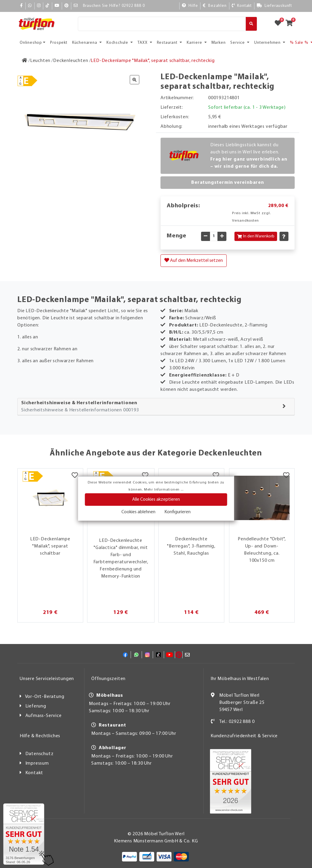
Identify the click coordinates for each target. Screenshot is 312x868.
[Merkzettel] (75, 476)
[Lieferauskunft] (274, 6)
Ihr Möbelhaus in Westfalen (240, 679)
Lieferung (36, 706)
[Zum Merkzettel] (280, 24)
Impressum (37, 763)
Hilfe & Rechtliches (40, 736)
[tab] (156, 407)
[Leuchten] (40, 61)
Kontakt (34, 773)
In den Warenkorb (256, 236)
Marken (219, 43)
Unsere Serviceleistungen (47, 679)
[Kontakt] (242, 6)
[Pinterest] (67, 6)
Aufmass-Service (44, 716)
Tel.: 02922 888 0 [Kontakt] (237, 722)
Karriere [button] (195, 43)
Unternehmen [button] (268, 43)
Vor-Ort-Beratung (45, 697)
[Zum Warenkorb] (291, 24)
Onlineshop (31, 43)
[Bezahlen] (215, 6)
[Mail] (76, 6)
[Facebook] (21, 6)
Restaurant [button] (168, 43)
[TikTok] (48, 6)
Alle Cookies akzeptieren (156, 500)
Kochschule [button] (118, 43)
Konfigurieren (177, 512)
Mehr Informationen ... (164, 490)
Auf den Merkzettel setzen (194, 260)
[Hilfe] (190, 6)
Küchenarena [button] (85, 43)
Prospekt (59, 43)
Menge (177, 236)
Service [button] (238, 43)
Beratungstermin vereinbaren (228, 183)
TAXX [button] (143, 43)
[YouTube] (57, 6)
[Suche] (162, 24)
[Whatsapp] (30, 6)
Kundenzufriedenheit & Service (244, 736)
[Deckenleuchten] (71, 61)
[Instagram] (39, 6)
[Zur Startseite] (25, 61)
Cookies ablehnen (138, 512)
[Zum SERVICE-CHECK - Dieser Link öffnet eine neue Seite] (24, 834)
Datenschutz (40, 754)
